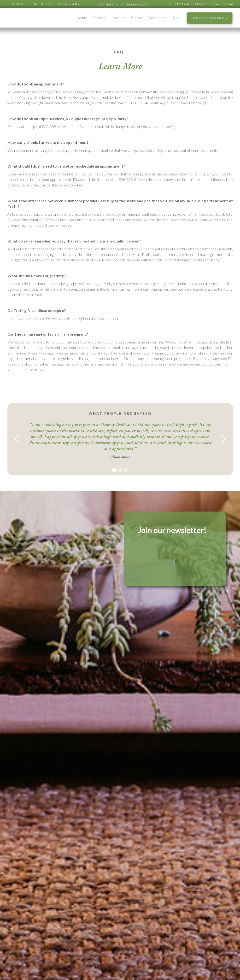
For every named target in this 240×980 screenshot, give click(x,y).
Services (99, 18)
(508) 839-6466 (180, 4)
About (82, 18)
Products (119, 18)
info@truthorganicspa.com (214, 4)
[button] (82, 18)
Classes (137, 18)
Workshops (158, 18)
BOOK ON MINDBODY (210, 18)
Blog (176, 18)
